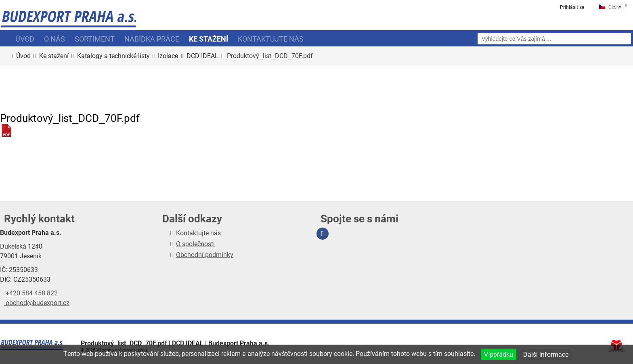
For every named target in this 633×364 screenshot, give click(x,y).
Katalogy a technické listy (113, 56)
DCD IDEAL (202, 56)
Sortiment (95, 39)
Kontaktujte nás (271, 39)
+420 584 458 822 (31, 293)
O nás (54, 39)
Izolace (168, 56)
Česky (615, 6)
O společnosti (195, 244)
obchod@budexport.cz (37, 302)
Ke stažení (209, 39)
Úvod (68, 22)
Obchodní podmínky (205, 254)
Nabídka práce (152, 39)
